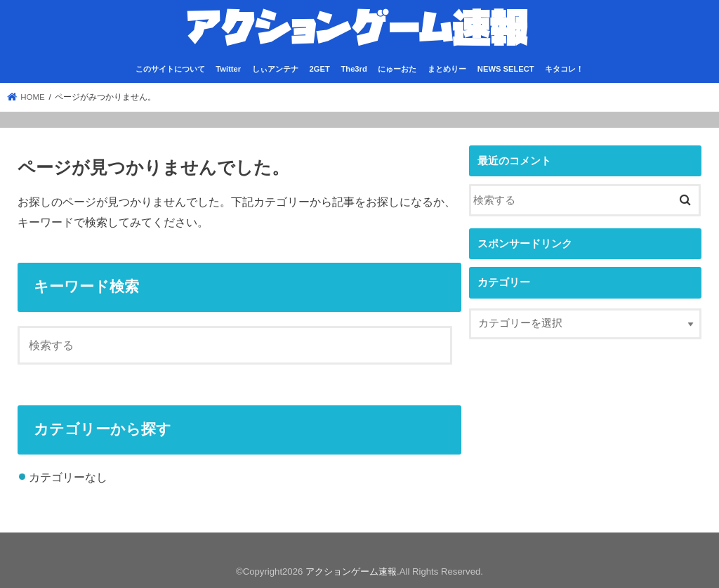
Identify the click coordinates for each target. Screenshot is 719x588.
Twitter (228, 69)
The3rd (354, 69)
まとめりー (447, 69)
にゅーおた (397, 69)
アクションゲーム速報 (351, 571)
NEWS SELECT (506, 69)
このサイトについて (170, 69)
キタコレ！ (564, 69)
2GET (320, 69)
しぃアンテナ (275, 69)
